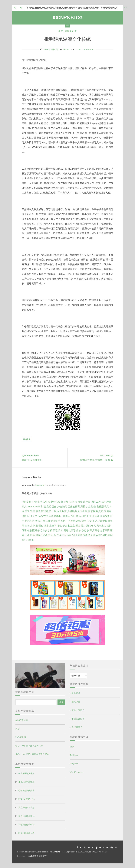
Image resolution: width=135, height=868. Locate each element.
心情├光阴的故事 (26, 791)
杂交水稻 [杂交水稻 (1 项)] (47, 531)
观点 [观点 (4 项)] (98, 511)
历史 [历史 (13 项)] (54, 507)
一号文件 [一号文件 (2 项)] (71, 521)
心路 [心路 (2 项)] (43, 521)
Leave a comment (85, 50)
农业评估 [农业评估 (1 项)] (61, 535)
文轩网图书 (77, 727)
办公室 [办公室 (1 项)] (47, 535)
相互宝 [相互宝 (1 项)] (71, 526)
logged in (40, 485)
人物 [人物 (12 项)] (59, 507)
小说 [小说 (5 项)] (54, 511)
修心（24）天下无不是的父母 (29, 746)
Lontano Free (59, 852)
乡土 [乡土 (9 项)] (88, 507)
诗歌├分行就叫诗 (26, 825)
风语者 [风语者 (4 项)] (81, 511)
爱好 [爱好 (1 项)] (83, 526)
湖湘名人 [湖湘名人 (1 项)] (91, 526)
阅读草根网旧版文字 (37, 856)
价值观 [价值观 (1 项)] (86, 535)
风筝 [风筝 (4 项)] (88, 511)
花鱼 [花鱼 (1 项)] (59, 526)
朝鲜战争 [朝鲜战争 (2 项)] (105, 516)
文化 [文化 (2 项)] (37, 521)
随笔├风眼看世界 (26, 833)
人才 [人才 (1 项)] (93, 535)
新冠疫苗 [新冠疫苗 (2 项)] (30, 521)
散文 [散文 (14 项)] (24, 507)
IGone (66, 50)
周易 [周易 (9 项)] (83, 507)
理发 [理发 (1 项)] (78, 526)
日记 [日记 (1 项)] (55, 531)
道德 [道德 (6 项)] (33, 511)
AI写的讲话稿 (22, 720)
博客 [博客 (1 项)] (105, 521)
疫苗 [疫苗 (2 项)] (79, 516)
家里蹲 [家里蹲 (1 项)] (106, 531)
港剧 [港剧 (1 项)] (109, 526)
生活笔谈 (76, 693)
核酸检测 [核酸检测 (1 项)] (32, 531)
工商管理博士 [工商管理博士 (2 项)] (53, 521)
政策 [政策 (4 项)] (104, 511)
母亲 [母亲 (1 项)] (24, 531)
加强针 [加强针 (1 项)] (39, 535)
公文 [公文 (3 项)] (35, 516)
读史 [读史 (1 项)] (46, 526)
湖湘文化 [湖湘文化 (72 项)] (27, 502)
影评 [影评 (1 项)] (89, 531)
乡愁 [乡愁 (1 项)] (98, 535)
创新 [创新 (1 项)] (53, 535)
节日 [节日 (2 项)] (73, 516)
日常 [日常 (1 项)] (61, 531)
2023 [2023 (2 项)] (79, 521)
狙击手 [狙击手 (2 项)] (85, 516)
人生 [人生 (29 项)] (45, 502)
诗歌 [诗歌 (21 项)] (80, 502)
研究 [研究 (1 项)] (65, 526)
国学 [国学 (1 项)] (33, 535)
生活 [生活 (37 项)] (40, 502)
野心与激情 (21, 737)
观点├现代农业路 (26, 808)
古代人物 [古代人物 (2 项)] (48, 516)
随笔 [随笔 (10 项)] (65, 507)
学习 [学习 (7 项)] (27, 511)
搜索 (61, 702)
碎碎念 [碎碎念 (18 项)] (87, 502)
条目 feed (74, 755)
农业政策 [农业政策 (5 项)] (62, 511)
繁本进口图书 (78, 710)
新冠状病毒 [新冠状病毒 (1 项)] (70, 531)
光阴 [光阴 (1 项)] (74, 535)
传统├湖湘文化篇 (67, 31)
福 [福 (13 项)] (45, 507)
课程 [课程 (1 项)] (41, 526)
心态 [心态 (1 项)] (84, 531)
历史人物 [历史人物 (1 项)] (97, 521)
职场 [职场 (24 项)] (66, 502)
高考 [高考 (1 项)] (27, 526)
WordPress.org (76, 772)
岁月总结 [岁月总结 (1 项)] (97, 531)
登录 (72, 747)
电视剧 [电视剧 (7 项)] (100, 507)
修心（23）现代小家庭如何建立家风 (32, 754)
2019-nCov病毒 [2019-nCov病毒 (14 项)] (35, 507)
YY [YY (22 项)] (76, 502)
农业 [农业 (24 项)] (71, 502)
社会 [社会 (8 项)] (93, 507)
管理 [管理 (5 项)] (43, 511)
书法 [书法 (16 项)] (93, 502)
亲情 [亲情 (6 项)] (38, 511)
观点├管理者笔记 (26, 816)
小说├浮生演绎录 (26, 782)
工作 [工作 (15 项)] (99, 502)
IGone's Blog (67, 18)
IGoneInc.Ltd (93, 852)
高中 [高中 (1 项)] (33, 526)
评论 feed (74, 764)
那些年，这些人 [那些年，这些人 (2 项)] (62, 516)
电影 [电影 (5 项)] (49, 511)
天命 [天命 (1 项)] (27, 535)
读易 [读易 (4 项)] (93, 511)
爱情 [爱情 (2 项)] (92, 516)
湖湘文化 (27, 439)
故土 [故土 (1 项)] (84, 521)
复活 (17, 729)
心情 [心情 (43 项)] (34, 502)
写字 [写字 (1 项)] (69, 535)
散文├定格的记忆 (26, 799)
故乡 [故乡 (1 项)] (79, 531)
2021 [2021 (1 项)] (103, 535)
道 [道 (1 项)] (37, 526)
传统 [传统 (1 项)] (80, 535)
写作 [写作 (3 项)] (30, 516)
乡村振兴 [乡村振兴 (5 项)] (72, 511)
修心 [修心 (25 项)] (61, 502)
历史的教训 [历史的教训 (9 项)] (74, 507)
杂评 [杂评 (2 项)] (97, 516)
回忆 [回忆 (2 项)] (63, 521)
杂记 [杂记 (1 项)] (40, 531)
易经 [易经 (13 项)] (49, 507)
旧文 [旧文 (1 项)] (89, 521)
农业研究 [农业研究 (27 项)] (53, 502)
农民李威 (76, 702)
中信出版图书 (78, 719)
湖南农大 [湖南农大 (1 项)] (101, 526)
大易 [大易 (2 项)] (40, 516)
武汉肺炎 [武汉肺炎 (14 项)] (106, 502)
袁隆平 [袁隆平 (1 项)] (53, 526)
